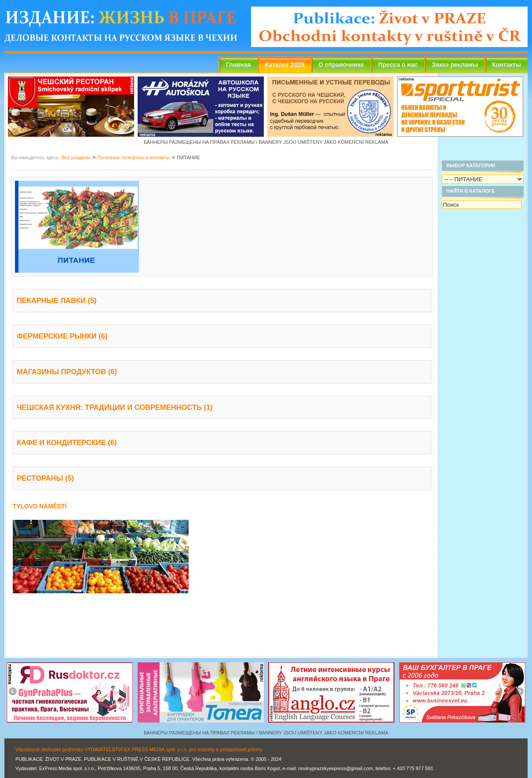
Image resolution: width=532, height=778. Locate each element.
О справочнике (341, 65)
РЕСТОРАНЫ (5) (45, 478)
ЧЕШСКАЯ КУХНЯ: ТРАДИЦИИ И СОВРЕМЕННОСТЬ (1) (115, 407)
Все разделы (76, 157)
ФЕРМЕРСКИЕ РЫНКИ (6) (62, 336)
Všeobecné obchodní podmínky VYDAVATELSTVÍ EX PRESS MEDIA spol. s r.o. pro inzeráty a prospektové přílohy (139, 749)
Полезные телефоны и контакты (133, 157)
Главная (239, 65)
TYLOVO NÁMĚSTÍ (40, 506)
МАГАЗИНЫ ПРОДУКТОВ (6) (67, 372)
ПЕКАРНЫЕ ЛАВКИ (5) (57, 300)
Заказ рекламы (455, 65)
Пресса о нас (398, 65)
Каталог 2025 (285, 65)
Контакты (506, 65)
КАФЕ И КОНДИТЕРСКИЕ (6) (67, 442)
